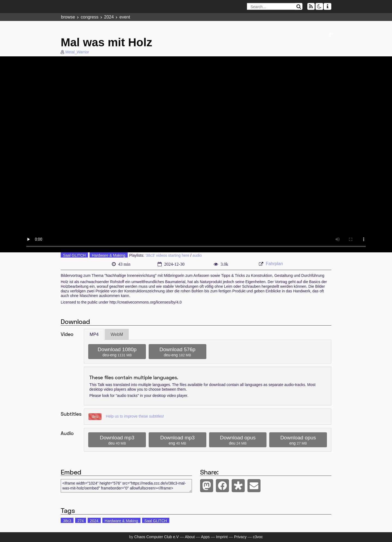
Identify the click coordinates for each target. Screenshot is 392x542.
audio (197, 255)
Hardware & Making (108, 255)
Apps (205, 537)
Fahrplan (274, 264)
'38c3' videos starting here (167, 255)
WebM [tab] (117, 334)
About (190, 537)
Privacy (240, 537)
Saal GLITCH (74, 255)
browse (68, 17)
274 (80, 521)
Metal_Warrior (77, 52)
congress (89, 17)
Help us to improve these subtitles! (135, 416)
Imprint (222, 537)
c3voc (258, 537)
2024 (109, 17)
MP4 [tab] (94, 334)
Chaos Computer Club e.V (156, 537)
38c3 (67, 521)
